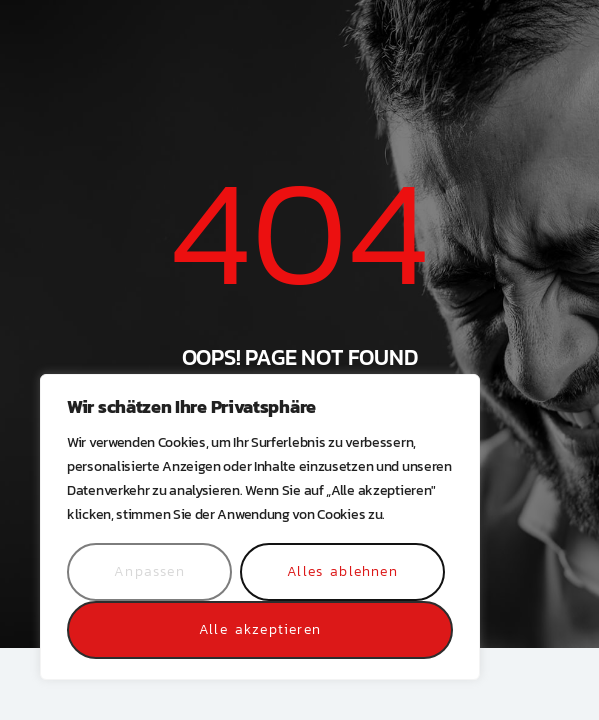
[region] (260, 527)
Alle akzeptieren (260, 629)
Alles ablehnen (342, 571)
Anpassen (149, 571)
